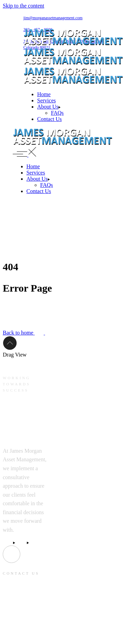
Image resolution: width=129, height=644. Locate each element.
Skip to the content (23, 6)
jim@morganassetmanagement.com (53, 18)
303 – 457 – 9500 (21, 634)
